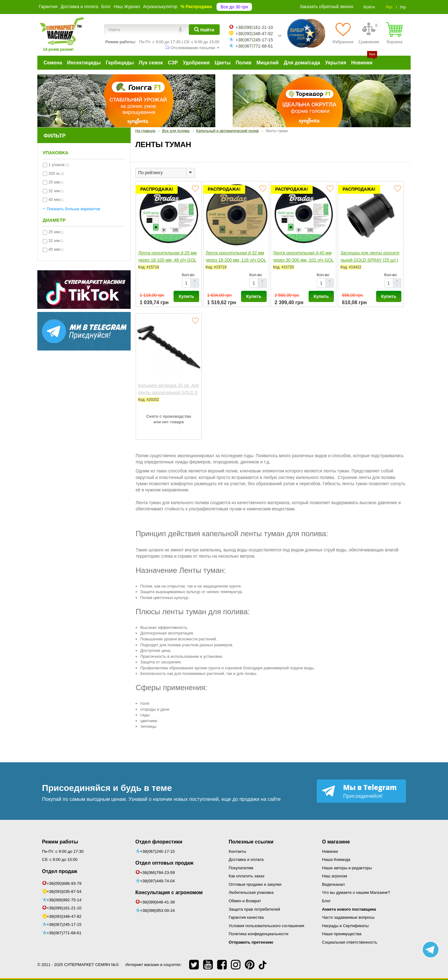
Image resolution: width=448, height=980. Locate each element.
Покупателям (241, 868)
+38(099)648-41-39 (157, 902)
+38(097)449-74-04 (157, 881)
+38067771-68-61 (254, 46)
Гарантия (48, 7)
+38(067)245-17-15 (64, 924)
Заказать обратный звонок (327, 7)
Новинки (330, 851)
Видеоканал (333, 884)
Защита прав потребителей (254, 909)
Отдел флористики (159, 842)
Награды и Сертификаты (345, 926)
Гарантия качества (246, 917)
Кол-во (188, 275)
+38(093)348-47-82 (64, 916)
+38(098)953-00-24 (157, 910)
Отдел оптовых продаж (164, 863)
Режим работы (60, 842)
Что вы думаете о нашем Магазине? (356, 892)
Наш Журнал (127, 7)
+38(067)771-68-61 (64, 933)
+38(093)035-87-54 (64, 892)
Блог (106, 7)
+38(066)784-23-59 (157, 873)
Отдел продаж (60, 871)
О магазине (336, 842)
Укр (403, 7)
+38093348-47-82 (254, 34)
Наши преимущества (342, 934)
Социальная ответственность (350, 942)
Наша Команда (336, 859)
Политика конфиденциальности (259, 934)
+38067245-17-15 (254, 40)
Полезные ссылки (251, 842)
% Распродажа (196, 7)
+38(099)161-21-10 (64, 908)
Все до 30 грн (234, 7)
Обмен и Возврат (245, 901)
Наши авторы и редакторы (347, 868)
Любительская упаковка (251, 892)
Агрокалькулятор (160, 7)
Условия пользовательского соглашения (266, 926)
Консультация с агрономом (169, 892)
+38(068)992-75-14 (64, 900)
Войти (369, 7)
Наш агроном (334, 876)
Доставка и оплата (79, 7)
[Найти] (204, 30)
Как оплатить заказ (247, 876)
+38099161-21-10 (254, 27)
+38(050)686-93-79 (64, 883)
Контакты (237, 851)
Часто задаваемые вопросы (348, 917)
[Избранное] (343, 33)
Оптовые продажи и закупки (255, 884)
